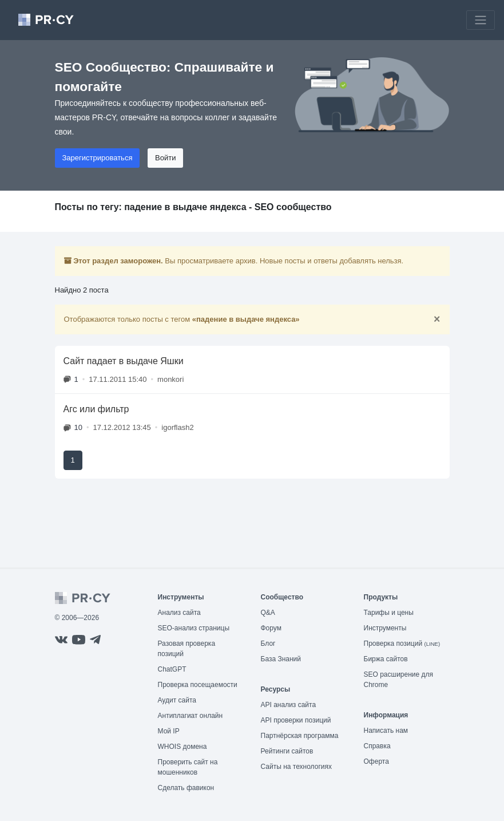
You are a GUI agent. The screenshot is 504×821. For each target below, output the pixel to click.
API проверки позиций (296, 720)
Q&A (268, 613)
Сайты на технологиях (296, 767)
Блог (268, 644)
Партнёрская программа (300, 736)
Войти (165, 158)
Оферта (376, 761)
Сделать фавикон (186, 788)
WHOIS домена (182, 747)
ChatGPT (172, 669)
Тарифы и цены (389, 613)
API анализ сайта (289, 705)
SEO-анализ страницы (194, 628)
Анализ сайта (179, 613)
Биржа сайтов (386, 659)
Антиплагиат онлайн (191, 716)
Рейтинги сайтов (287, 751)
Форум (271, 628)
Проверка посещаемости (198, 685)
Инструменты (385, 628)
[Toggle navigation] (481, 20)
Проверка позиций (402, 644)
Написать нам (386, 731)
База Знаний (281, 659)
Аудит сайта (177, 700)
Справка (377, 746)
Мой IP (169, 731)
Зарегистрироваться (98, 158)
